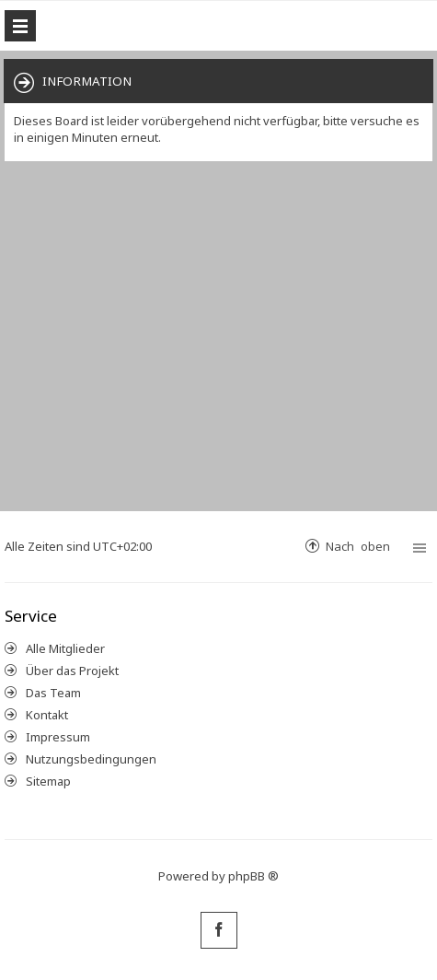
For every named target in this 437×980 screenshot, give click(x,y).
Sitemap (48, 781)
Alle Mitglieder (65, 648)
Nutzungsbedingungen (91, 759)
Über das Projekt (72, 671)
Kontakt (47, 715)
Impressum (58, 737)
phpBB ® (253, 876)
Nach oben (358, 546)
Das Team (53, 693)
